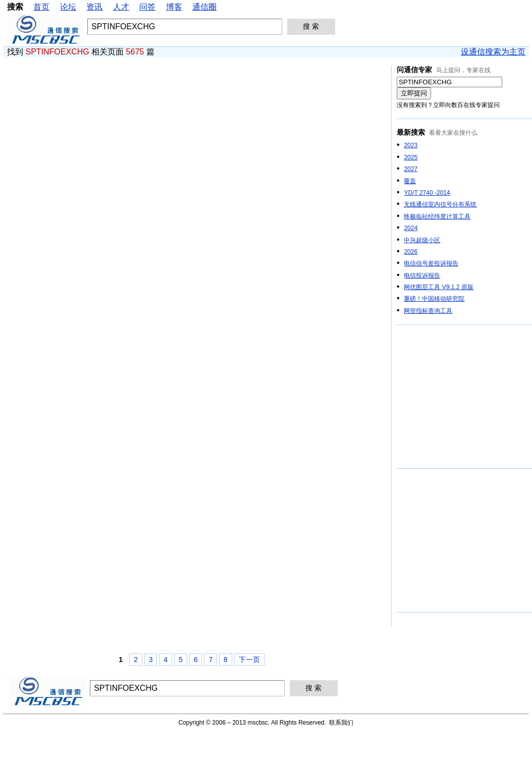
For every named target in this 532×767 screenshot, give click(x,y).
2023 (411, 145)
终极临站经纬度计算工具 (437, 216)
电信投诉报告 (422, 276)
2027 (411, 169)
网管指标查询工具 (428, 311)
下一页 (249, 660)
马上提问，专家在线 (463, 70)
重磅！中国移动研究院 (434, 299)
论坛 (68, 7)
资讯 (94, 7)
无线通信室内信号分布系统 (440, 204)
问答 (147, 7)
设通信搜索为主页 (493, 52)
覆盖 (410, 181)
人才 (121, 7)
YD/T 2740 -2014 (427, 193)
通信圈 (204, 7)
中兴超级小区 (422, 240)
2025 (411, 157)
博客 (174, 7)
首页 (41, 7)
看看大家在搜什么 (453, 133)
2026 (411, 252)
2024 (411, 228)
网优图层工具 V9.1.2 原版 (438, 287)
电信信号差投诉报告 (431, 263)
